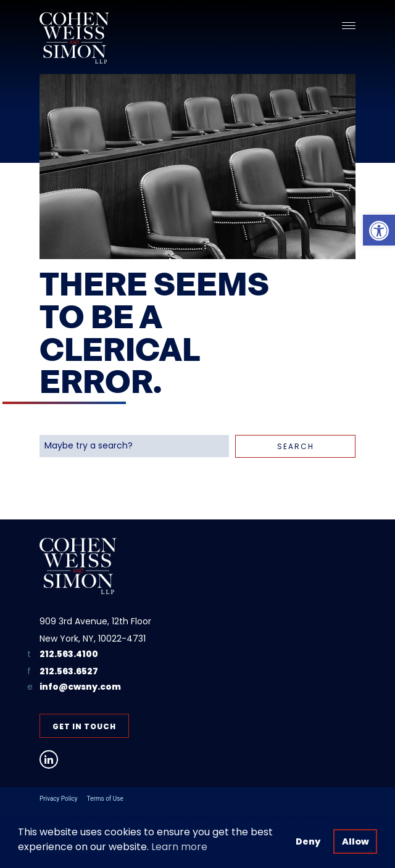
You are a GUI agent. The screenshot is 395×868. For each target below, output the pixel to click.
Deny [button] (308, 841)
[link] (379, 230)
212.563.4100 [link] (69, 654)
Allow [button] (355, 841)
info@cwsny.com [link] (80, 687)
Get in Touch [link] (84, 726)
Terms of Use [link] (105, 799)
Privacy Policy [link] (59, 799)
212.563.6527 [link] (69, 671)
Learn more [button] (179, 847)
